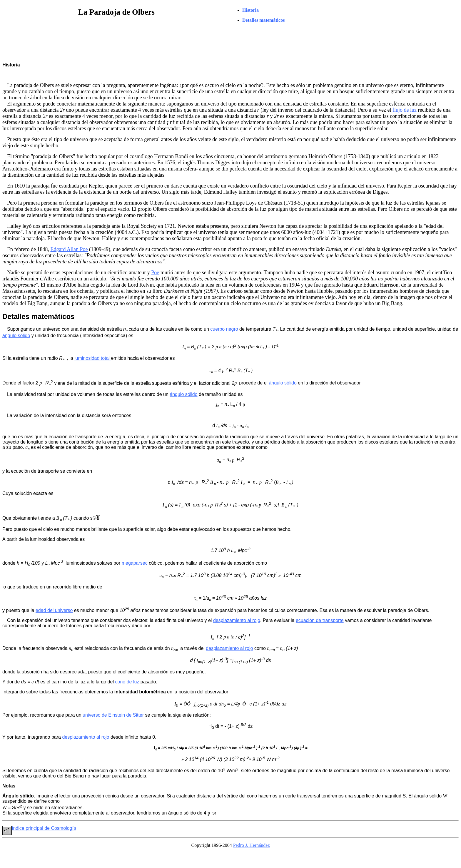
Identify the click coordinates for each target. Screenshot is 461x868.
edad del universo (54, 610)
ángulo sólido (16, 336)
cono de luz (127, 682)
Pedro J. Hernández (252, 845)
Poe (155, 272)
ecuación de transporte (320, 620)
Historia (250, 10)
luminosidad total (93, 358)
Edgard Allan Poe (69, 249)
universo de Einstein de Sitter (113, 715)
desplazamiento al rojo (237, 620)
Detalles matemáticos (263, 20)
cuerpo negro (224, 329)
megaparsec (135, 563)
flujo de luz (405, 110)
